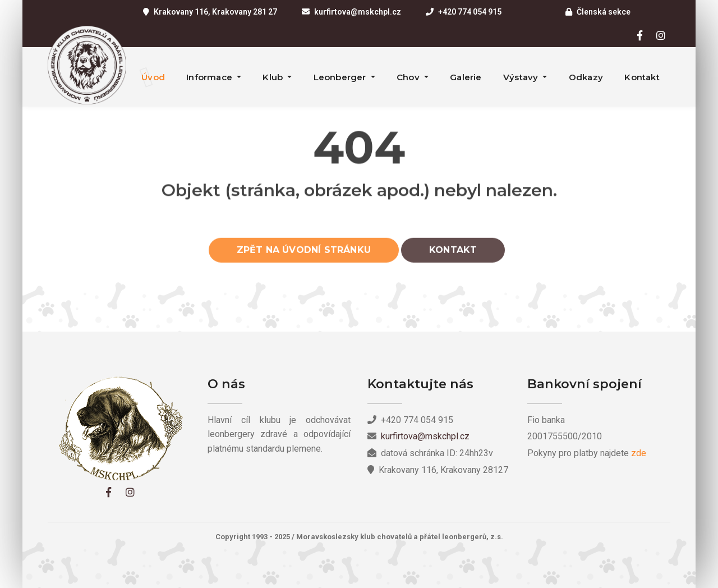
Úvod (153, 77)
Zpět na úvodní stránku (304, 253)
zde (639, 453)
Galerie (466, 77)
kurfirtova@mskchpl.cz (358, 12)
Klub (274, 77)
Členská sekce (604, 12)
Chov (409, 77)
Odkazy (586, 77)
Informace (210, 77)
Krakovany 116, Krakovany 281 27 (215, 12)
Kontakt (642, 77)
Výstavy (522, 77)
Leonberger (341, 77)
